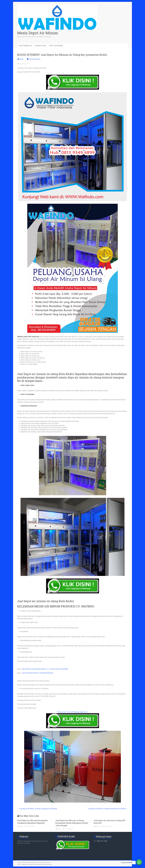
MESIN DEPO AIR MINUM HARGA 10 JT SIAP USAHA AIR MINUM (45, 669)
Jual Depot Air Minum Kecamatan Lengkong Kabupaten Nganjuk (32, 822)
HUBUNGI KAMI (40, 46)
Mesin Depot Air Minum (38, 33)
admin (21, 59)
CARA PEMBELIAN (25, 46)
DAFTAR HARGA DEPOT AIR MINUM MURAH (38, 673)
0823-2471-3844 (102, 841)
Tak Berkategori (35, 59)
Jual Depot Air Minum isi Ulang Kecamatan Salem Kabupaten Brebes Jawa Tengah (72, 823)
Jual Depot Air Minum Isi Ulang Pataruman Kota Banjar (108, 809)
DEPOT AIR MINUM (56, 46)
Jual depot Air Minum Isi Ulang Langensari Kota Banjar (37, 809)
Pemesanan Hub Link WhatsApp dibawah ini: (72, 712)
